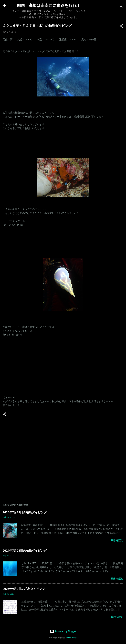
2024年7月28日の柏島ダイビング (25, 551)
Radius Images (72, 638)
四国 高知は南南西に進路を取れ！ (49, 6)
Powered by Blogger (63, 631)
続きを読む (117, 540)
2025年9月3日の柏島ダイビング (24, 589)
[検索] (121, 7)
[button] (121, 27)
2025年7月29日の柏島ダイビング (25, 512)
